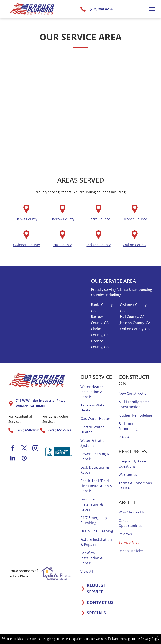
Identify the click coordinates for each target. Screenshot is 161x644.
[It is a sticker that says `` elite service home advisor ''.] (56, 515)
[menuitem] (97, 392)
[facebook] (13, 449)
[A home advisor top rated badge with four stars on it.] (25, 485)
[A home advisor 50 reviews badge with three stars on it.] (25, 515)
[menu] (152, 9)
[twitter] (24, 449)
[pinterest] (24, 459)
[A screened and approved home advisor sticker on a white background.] (25, 545)
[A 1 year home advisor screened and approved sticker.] (56, 485)
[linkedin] (13, 459)
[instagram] (35, 449)
